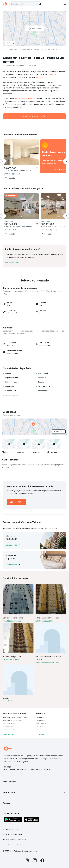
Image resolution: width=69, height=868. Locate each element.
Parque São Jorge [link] (42, 717)
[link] (16, 502)
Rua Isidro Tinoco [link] (9, 729)
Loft (4, 49)
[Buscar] (40, 4)
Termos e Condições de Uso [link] (15, 839)
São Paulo (52, 74)
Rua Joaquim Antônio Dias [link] (12, 720)
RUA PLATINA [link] (8, 726)
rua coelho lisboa (9, 701)
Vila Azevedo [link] (40, 726)
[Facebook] (42, 861)
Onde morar (14, 49)
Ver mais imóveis (13, 262)
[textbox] (26, 4)
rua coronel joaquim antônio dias (47, 662)
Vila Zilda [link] (39, 729)
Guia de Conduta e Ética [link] (13, 844)
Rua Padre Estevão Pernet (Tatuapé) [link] (16, 717)
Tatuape (39, 77)
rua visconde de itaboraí (44, 620)
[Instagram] (27, 861)
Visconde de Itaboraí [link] (10, 723)
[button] (34, 427)
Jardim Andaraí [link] (41, 723)
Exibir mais (9, 734)
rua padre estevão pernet (25, 98)
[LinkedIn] (35, 861)
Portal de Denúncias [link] (11, 829)
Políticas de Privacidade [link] (13, 834)
